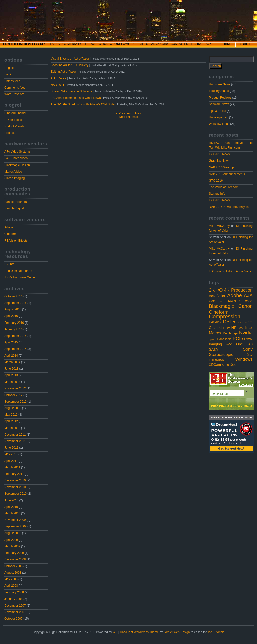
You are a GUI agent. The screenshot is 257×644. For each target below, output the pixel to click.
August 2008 (13, 573)
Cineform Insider (15, 113)
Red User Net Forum (18, 271)
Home (227, 44)
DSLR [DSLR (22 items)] (229, 322)
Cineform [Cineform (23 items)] (219, 312)
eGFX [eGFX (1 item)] (240, 323)
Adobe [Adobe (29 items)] (235, 295)
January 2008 (13, 599)
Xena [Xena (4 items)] (225, 365)
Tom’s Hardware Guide (20, 277)
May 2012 (11, 415)
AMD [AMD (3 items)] (212, 301)
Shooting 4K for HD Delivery (70, 65)
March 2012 (12, 428)
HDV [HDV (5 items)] (227, 328)
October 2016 (13, 296)
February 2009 (14, 553)
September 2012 (15, 402)
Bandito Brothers (15, 202)
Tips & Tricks (217, 111)
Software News (219, 104)
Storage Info (217, 194)
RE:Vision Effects (16, 241)
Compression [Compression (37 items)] (225, 317)
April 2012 (11, 421)
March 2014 (12, 362)
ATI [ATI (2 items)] (221, 302)
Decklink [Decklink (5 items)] (215, 322)
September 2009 (15, 526)
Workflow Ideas (219, 124)
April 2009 (11, 540)
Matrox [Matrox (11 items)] (215, 333)
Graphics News (219, 161)
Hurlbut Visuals (14, 126)
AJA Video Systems (17, 152)
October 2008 (13, 566)
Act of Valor (58, 78)
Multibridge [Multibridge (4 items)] (230, 333)
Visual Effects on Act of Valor (70, 59)
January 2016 (13, 329)
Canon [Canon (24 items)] (246, 306)
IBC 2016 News (219, 154)
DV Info (9, 264)
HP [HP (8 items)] (234, 328)
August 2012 (13, 408)
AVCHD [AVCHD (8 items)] (234, 301)
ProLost (9, 133)
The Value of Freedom (224, 187)
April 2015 (11, 342)
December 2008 (15, 559)
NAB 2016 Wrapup (221, 167)
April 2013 (11, 375)
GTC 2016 (216, 181)
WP (115, 632)
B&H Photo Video (16, 158)
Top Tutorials (216, 632)
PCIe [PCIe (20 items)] (238, 338)
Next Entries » (128, 117)
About (245, 44)
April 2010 (11, 507)
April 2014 (11, 356)
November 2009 (15, 520)
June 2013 (11, 369)
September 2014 (15, 349)
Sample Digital (14, 208)
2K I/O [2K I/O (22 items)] (216, 290)
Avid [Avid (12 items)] (249, 301)
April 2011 (11, 461)
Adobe (9, 227)
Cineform (10, 234)
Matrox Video (13, 172)
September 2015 (15, 336)
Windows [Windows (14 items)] (244, 359)
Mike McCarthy (219, 226)
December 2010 (15, 480)
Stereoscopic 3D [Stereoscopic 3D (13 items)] (231, 355)
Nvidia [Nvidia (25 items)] (246, 333)
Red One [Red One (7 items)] (234, 344)
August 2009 (13, 533)
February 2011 (14, 474)
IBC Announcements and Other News (76, 98)
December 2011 (15, 435)
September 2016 (15, 303)
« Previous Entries (128, 113)
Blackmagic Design (17, 165)
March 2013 (12, 382)
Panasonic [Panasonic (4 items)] (224, 339)
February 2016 (14, 323)
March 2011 (12, 467)
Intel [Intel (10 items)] (249, 327)
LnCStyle (215, 271)
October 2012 (13, 395)
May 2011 (11, 454)
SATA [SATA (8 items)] (213, 349)
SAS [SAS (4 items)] (250, 344)
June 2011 (11, 448)
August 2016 (13, 309)
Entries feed (12, 81)
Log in (8, 74)
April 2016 (11, 316)
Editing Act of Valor (239, 271)
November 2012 (15, 388)
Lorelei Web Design (177, 632)
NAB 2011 (58, 85)
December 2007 (15, 606)
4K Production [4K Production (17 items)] (238, 290)
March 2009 (12, 546)
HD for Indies (13, 120)
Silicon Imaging (14, 178)
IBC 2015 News (219, 200)
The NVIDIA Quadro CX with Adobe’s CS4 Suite (83, 104)
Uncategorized (218, 117)
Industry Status (219, 91)
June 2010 (11, 500)
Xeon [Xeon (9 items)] (234, 365)
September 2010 (15, 494)
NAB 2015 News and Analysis (229, 207)
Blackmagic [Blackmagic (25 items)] (221, 306)
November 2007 (15, 612)
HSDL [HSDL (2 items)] (241, 328)
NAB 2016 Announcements (227, 174)
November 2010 (15, 487)
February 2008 (14, 592)
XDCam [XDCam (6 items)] (215, 365)
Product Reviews (220, 98)
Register (10, 68)
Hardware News (219, 84)
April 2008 (11, 586)
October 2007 (13, 619)
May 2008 (11, 579)
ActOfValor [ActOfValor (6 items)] (217, 296)
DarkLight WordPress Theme (139, 632)
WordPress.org (14, 94)
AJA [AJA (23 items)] (248, 296)
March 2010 (12, 513)
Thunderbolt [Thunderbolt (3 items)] (216, 360)
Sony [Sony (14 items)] (248, 349)
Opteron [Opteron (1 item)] (212, 339)
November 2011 (15, 441)
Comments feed (15, 88)
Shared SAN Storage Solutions (71, 91)
